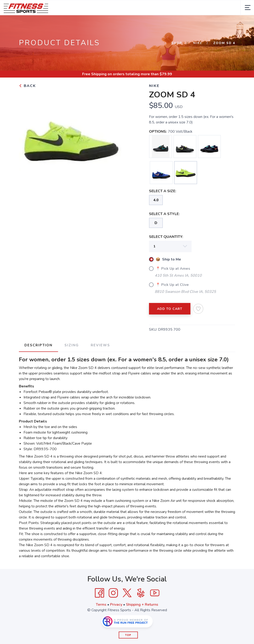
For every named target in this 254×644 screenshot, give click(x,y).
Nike (198, 43)
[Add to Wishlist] (198, 309)
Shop (177, 43)
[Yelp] (141, 593)
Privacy (116, 605)
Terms (101, 605)
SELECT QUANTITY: (166, 237)
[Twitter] (127, 593)
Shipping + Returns (142, 605)
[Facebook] (99, 593)
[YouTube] (155, 593)
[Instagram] (113, 593)
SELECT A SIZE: (163, 191)
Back (27, 86)
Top (128, 635)
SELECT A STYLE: (164, 214)
